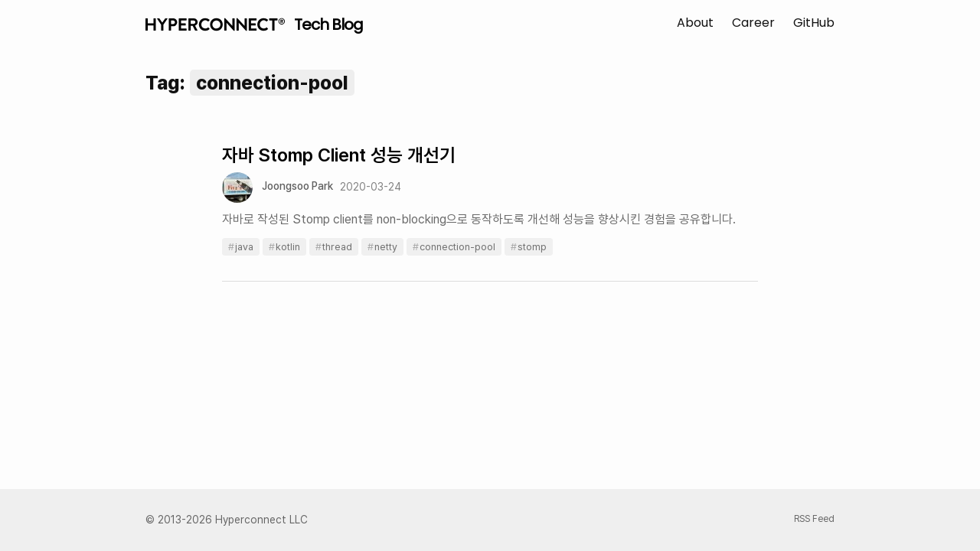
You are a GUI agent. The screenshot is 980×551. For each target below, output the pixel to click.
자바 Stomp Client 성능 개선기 (339, 155)
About (695, 23)
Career (753, 23)
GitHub (814, 23)
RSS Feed (814, 519)
